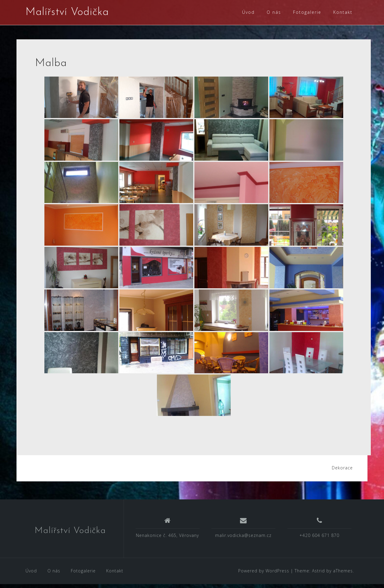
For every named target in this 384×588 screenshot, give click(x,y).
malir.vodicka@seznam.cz (243, 539)
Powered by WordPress (264, 575)
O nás (274, 12)
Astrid (318, 575)
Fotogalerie (307, 12)
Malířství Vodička (67, 12)
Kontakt (343, 12)
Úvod (248, 12)
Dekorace (342, 472)
